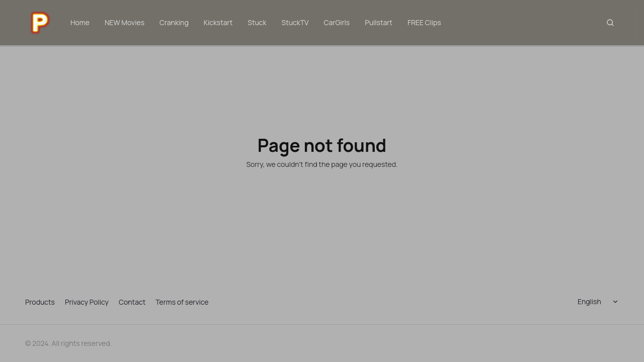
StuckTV (295, 22)
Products (40, 302)
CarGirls (337, 22)
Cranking (174, 22)
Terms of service (182, 302)
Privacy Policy (87, 302)
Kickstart (218, 22)
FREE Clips (424, 22)
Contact (132, 302)
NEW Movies (125, 22)
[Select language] (600, 302)
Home (80, 22)
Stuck (257, 22)
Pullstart (379, 22)
